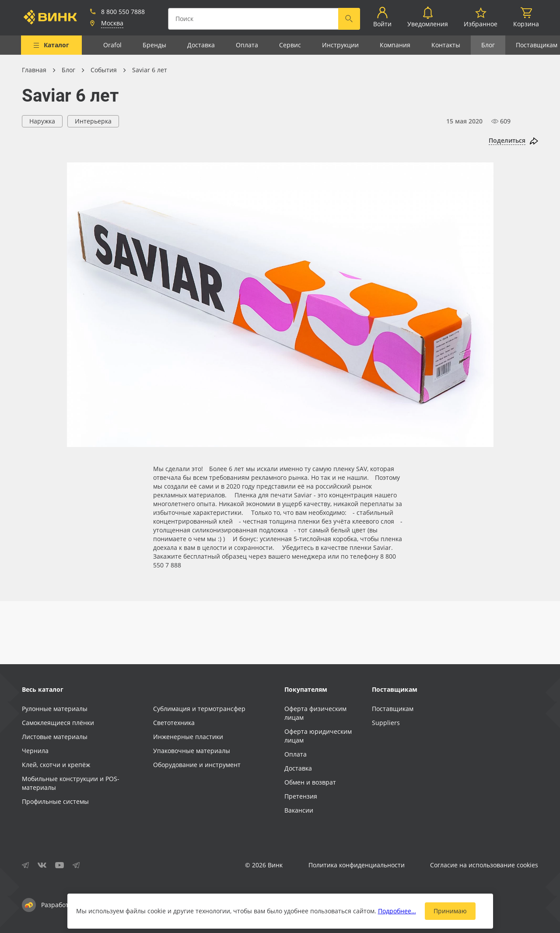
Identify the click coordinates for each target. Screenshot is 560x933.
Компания (395, 45)
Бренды (154, 45)
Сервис (290, 45)
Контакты (446, 45)
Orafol (112, 45)
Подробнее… (397, 911)
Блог (488, 45)
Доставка (201, 45)
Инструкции (340, 45)
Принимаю (450, 911)
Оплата (247, 45)
